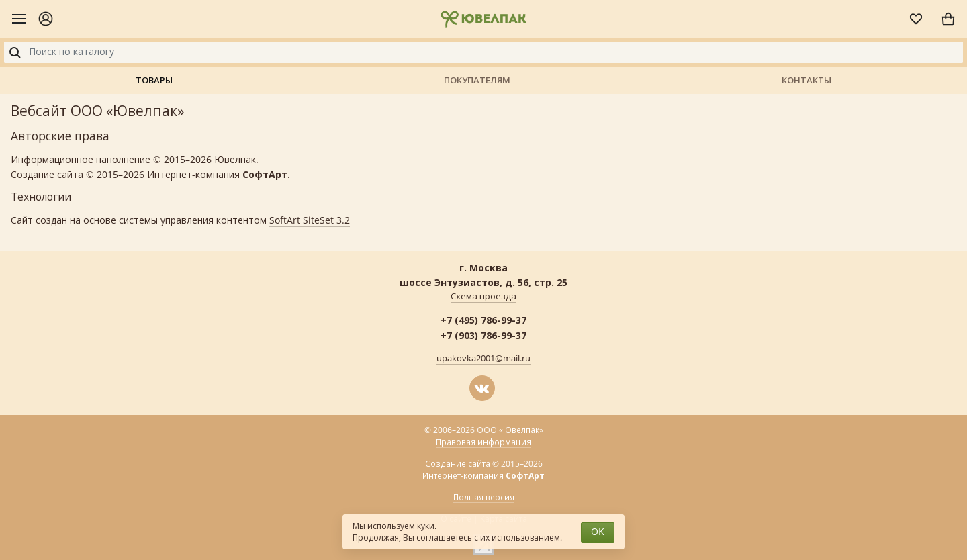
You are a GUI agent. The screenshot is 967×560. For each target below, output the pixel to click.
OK (598, 532)
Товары (154, 80)
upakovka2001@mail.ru (483, 359)
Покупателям (477, 80)
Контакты (807, 80)
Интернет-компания (217, 175)
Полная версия (484, 498)
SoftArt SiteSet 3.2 (310, 221)
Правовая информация (483, 442)
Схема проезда (483, 297)
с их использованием (517, 538)
